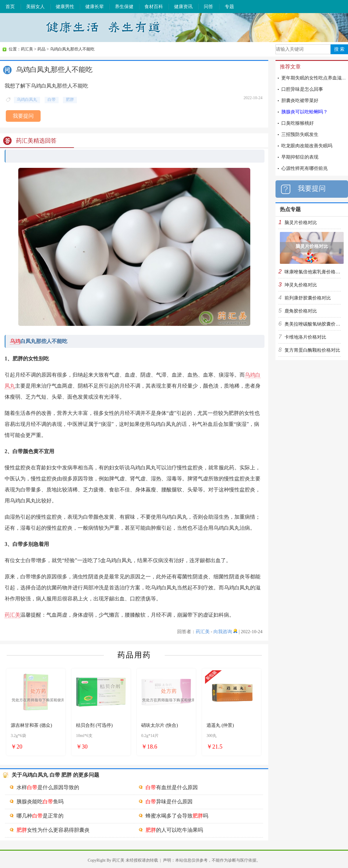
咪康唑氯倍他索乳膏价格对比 (315, 272)
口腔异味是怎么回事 (302, 89)
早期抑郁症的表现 (300, 157)
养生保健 (124, 7)
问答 (209, 7)
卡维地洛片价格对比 (305, 337)
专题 (229, 7)
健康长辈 (95, 7)
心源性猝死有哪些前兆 (304, 168)
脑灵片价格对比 (301, 223)
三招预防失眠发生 (300, 134)
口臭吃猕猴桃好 (298, 123)
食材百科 (154, 7)
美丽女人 (35, 7)
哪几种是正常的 (40, 816)
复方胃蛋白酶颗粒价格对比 (312, 350)
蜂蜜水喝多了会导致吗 (177, 816)
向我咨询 (223, 632)
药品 (41, 49)
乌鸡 (15, 341)
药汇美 (27, 49)
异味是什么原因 (169, 802)
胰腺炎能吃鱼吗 (40, 802)
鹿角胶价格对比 (301, 311)
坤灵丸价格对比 (301, 285)
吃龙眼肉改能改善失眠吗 (307, 146)
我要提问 (23, 116)
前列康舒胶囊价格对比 (308, 298)
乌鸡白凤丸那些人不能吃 (72, 49)
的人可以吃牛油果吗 (174, 830)
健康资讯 (183, 7)
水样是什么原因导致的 (48, 787)
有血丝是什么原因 (172, 787)
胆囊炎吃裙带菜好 (300, 100)
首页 (10, 7)
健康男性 (65, 7)
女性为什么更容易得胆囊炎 (53, 830)
